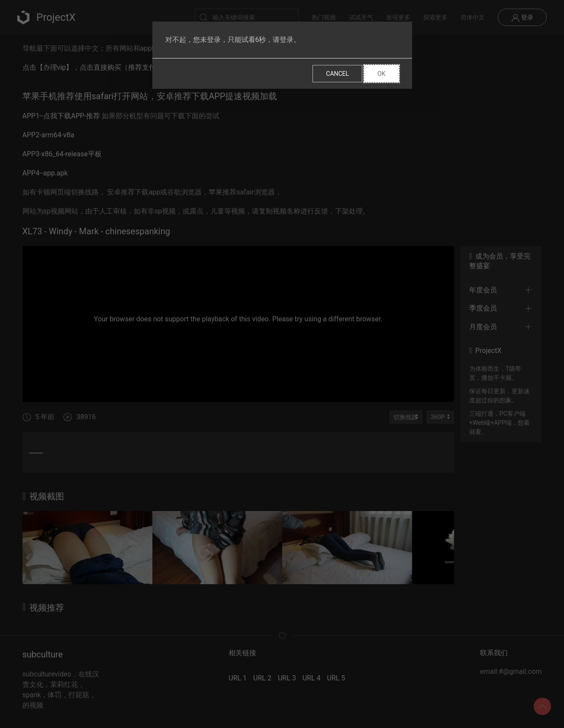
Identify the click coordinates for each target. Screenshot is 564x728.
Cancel (337, 74)
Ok (381, 74)
